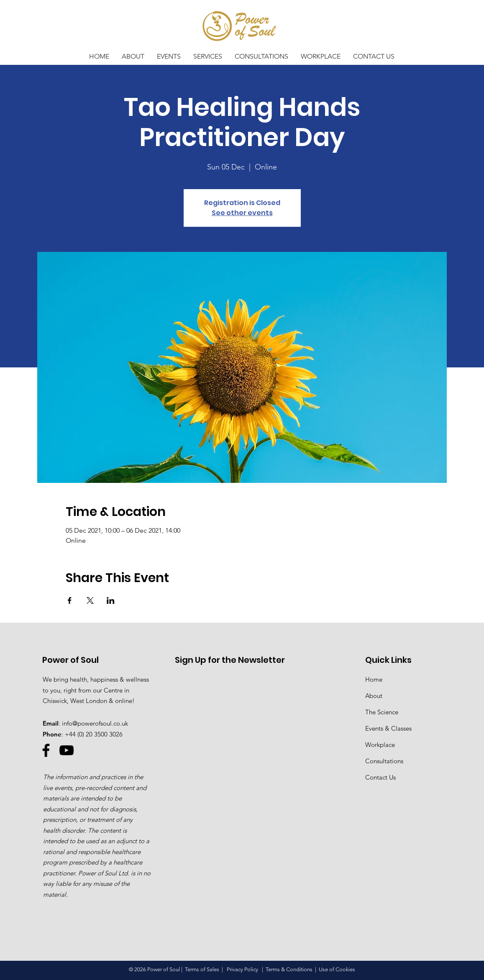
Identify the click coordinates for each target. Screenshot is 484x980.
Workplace (380, 745)
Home (374, 679)
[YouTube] (67, 750)
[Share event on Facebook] (70, 600)
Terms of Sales (202, 969)
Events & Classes (388, 728)
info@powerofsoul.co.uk (95, 723)
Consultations (384, 761)
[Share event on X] (90, 600)
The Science (382, 712)
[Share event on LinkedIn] (111, 600)
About (374, 696)
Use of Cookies (337, 969)
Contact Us (380, 777)
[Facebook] (46, 750)
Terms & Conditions (289, 969)
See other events (242, 213)
